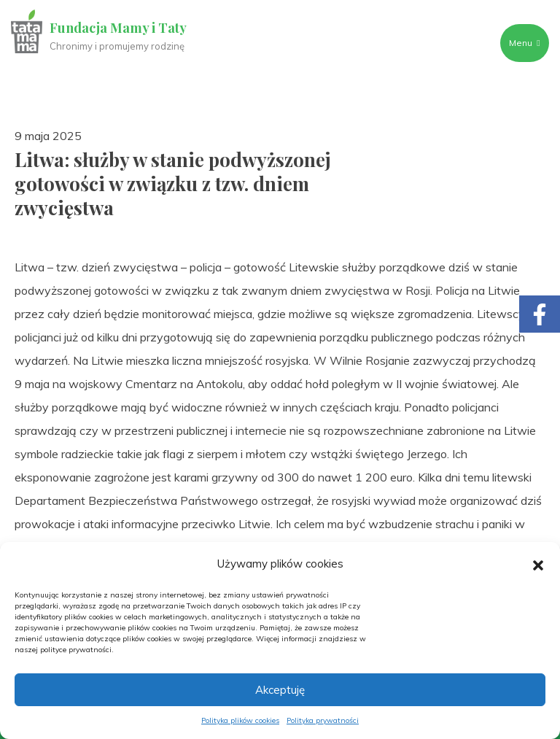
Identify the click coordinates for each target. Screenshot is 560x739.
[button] (538, 564)
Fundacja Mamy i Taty (118, 28)
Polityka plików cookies (240, 720)
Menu (524, 43)
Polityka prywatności (323, 720)
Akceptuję (280, 690)
